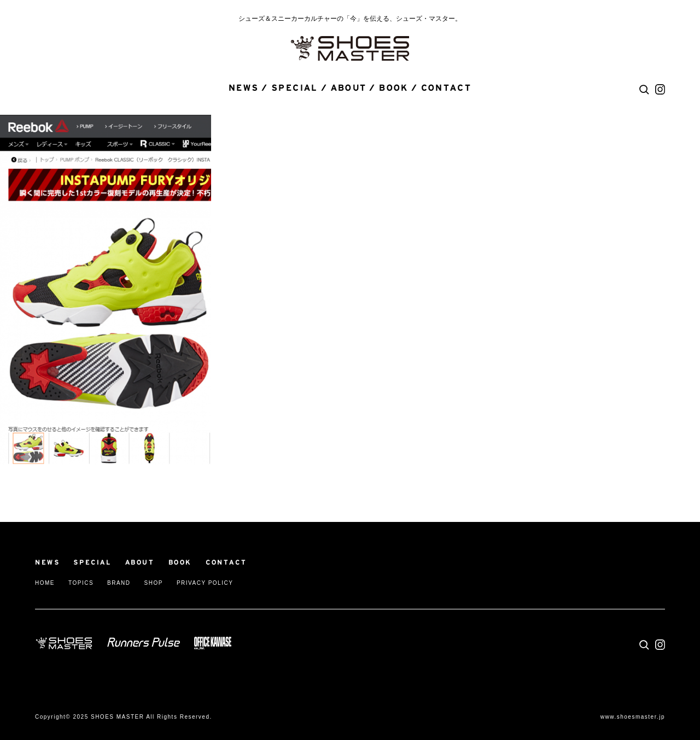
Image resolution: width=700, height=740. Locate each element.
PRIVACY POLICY (205, 583)
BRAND (119, 583)
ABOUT (349, 88)
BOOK (394, 88)
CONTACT (447, 88)
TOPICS (81, 583)
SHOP (154, 583)
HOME (45, 583)
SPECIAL (295, 88)
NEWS (244, 88)
